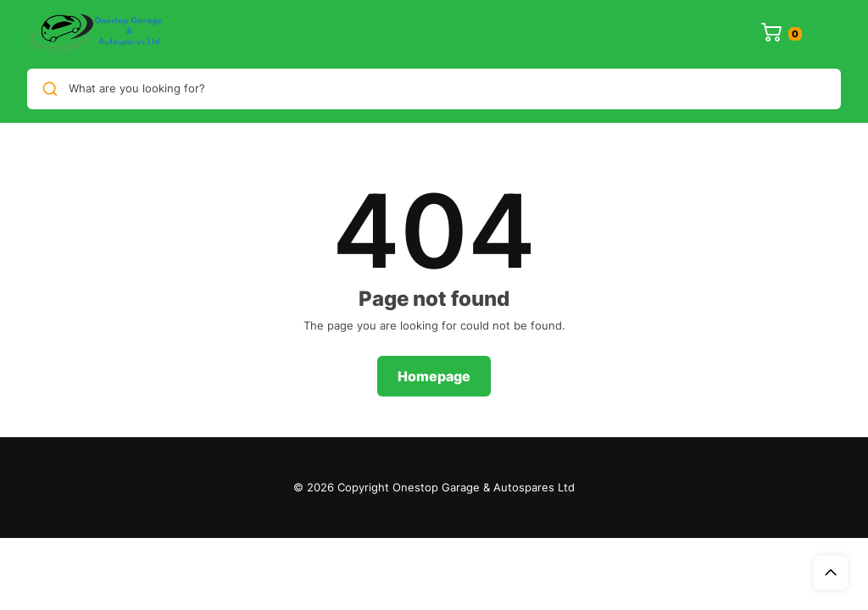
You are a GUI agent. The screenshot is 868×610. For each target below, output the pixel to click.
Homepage (434, 376)
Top (831, 573)
